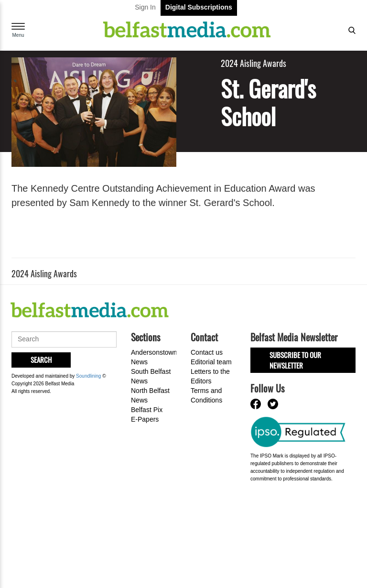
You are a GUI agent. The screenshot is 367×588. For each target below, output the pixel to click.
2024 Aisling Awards (254, 63)
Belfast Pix (147, 410)
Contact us (207, 352)
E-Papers (145, 419)
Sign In (145, 7)
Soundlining (88, 376)
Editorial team (211, 362)
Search (41, 359)
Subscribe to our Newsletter (295, 360)
